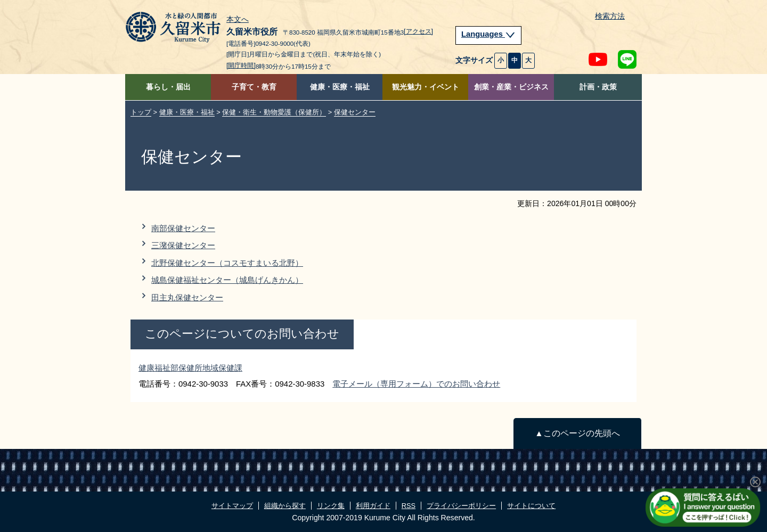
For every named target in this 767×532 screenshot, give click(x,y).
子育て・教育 (254, 87)
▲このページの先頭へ (577, 433)
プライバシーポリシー (461, 506)
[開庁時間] (241, 66)
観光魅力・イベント (426, 87)
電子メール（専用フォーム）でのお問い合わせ (416, 384)
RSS (409, 506)
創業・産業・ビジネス (511, 87)
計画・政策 (598, 87)
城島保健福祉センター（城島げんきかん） (227, 280)
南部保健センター (183, 228)
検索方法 (610, 16)
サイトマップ (232, 506)
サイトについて (531, 506)
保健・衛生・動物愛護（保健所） (274, 112)
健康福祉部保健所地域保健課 (190, 368)
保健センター (355, 112)
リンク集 (331, 506)
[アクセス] (418, 31)
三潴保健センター (183, 245)
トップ (141, 112)
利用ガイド (373, 506)
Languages (488, 34)
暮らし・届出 (168, 87)
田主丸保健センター (187, 297)
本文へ (238, 20)
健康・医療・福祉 (340, 87)
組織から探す (285, 506)
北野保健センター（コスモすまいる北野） (227, 263)
